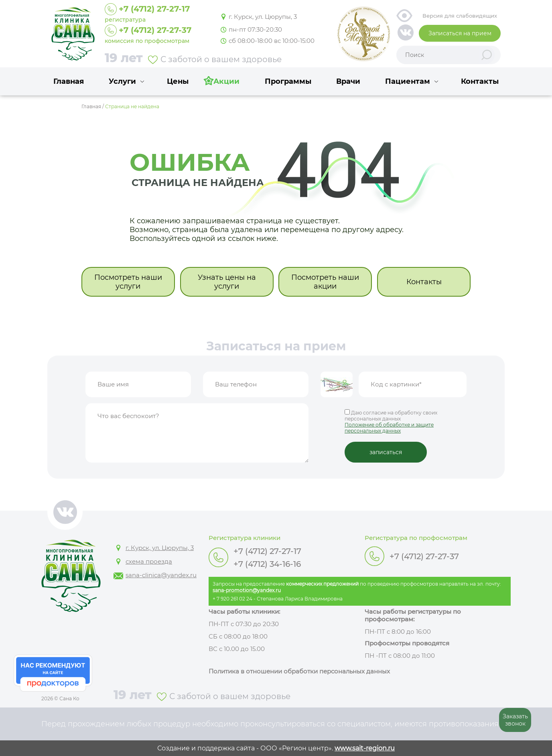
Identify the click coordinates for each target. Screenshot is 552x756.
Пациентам (408, 81)
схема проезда (149, 561)
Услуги (122, 81)
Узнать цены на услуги (227, 282)
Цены (178, 81)
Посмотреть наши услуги (128, 282)
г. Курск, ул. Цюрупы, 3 (263, 17)
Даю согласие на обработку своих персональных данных (406, 421)
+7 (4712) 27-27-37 (424, 556)
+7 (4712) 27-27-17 (267, 551)
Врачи (348, 81)
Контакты (480, 81)
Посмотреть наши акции (325, 282)
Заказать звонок (515, 720)
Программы (288, 81)
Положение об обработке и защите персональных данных (389, 428)
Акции (226, 81)
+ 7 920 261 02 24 (232, 599)
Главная (69, 81)
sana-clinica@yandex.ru (161, 575)
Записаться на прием (460, 33)
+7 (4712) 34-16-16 (267, 564)
